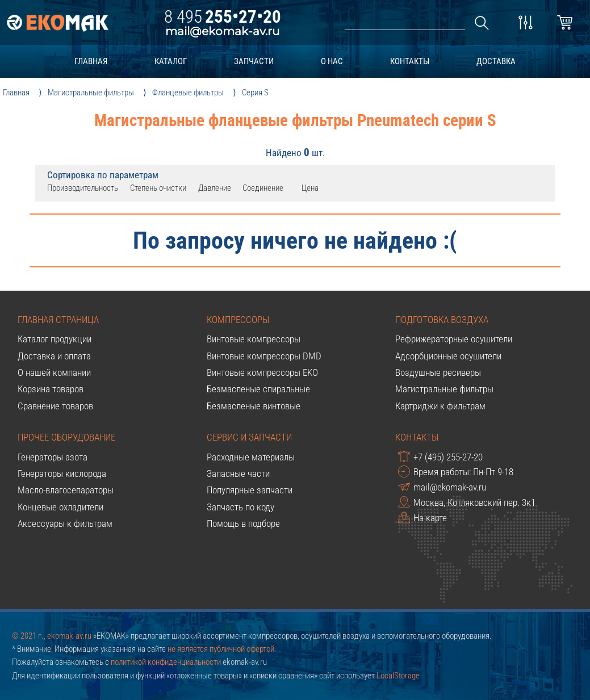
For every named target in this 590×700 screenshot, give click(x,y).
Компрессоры (238, 320)
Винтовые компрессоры (254, 339)
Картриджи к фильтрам (440, 406)
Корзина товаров (51, 389)
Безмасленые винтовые (254, 406)
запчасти (254, 62)
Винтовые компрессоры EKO (262, 373)
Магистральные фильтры (444, 389)
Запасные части (238, 474)
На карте (422, 517)
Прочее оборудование (66, 437)
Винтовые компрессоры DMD (264, 356)
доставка (496, 62)
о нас (332, 62)
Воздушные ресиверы (438, 373)
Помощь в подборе (243, 524)
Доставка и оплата (54, 356)
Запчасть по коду (240, 507)
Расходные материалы (251, 457)
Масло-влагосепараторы (66, 490)
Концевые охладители (60, 507)
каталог (171, 62)
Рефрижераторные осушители (454, 339)
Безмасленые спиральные (258, 389)
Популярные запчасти (250, 490)
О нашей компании (54, 373)
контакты (410, 62)
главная (91, 62)
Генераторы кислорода (62, 474)
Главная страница (58, 320)
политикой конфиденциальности (166, 662)
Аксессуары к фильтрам (65, 524)
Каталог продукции (55, 339)
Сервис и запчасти (249, 437)
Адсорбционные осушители (448, 356)
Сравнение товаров (55, 406)
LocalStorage (398, 676)
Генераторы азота (53, 457)
